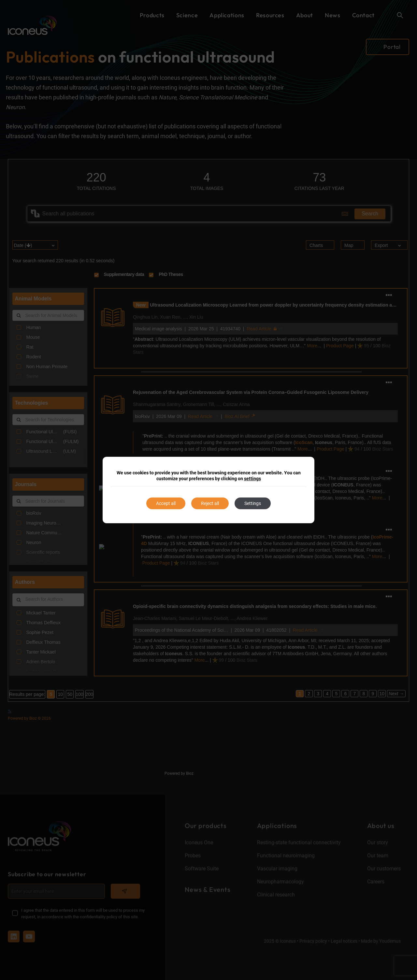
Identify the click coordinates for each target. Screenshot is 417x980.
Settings (253, 503)
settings (252, 479)
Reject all (210, 503)
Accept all (166, 503)
